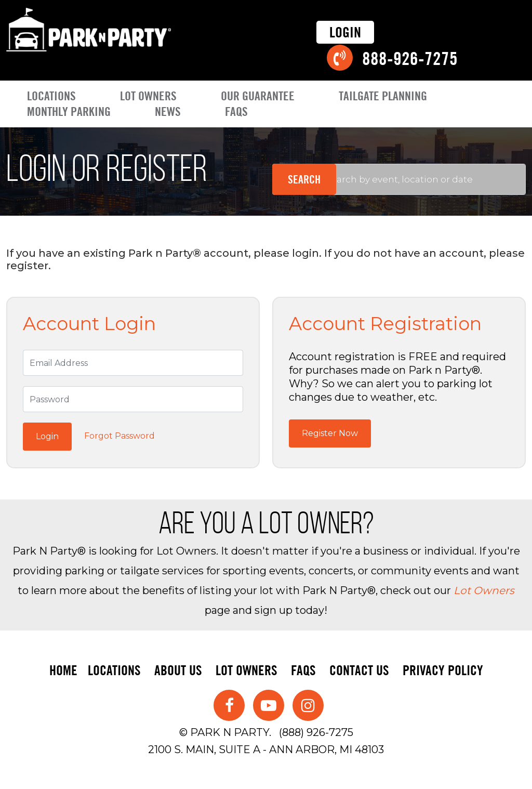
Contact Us (359, 670)
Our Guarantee (258, 96)
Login (345, 32)
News (168, 111)
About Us (178, 670)
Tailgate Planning (383, 96)
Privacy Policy (443, 670)
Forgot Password (119, 436)
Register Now (330, 433)
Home (63, 670)
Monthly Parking (69, 111)
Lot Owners (148, 96)
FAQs (236, 111)
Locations (51, 96)
